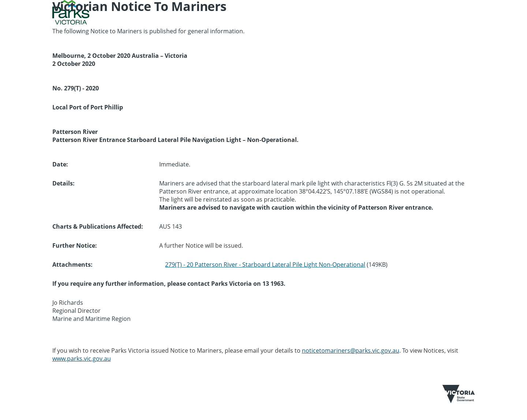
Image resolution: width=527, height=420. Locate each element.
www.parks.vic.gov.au (82, 359)
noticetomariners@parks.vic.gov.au (351, 350)
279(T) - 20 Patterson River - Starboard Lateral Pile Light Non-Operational (265, 265)
